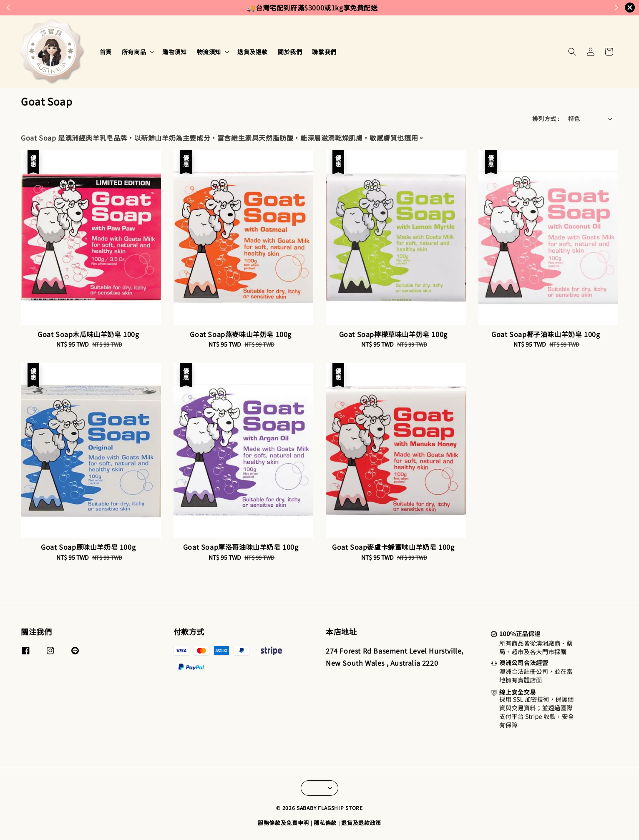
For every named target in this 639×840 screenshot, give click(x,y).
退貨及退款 (253, 52)
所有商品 (134, 52)
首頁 (106, 52)
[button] (572, 52)
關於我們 (290, 52)
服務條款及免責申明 (283, 823)
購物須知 (174, 52)
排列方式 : (546, 118)
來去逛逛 (386, 8)
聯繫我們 (324, 52)
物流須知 (209, 52)
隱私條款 (325, 823)
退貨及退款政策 (361, 823)
